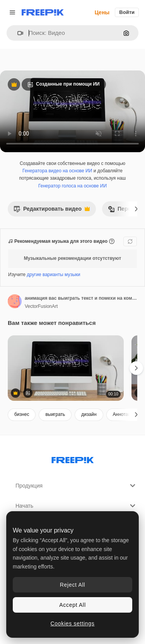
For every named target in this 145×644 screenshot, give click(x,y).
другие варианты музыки (53, 275)
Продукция (76, 486)
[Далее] (136, 209)
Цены (102, 12)
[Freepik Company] (73, 459)
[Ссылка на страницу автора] (15, 301)
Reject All (72, 585)
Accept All (72, 605)
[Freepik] (43, 12)
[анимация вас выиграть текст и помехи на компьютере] (66, 368)
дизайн (89, 414)
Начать (76, 506)
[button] (17, 33)
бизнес (22, 414)
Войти (127, 12)
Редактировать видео (52, 211)
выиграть (55, 414)
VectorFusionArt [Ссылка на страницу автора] (41, 306)
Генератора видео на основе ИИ (57, 171)
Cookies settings (73, 623)
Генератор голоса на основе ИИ (72, 186)
